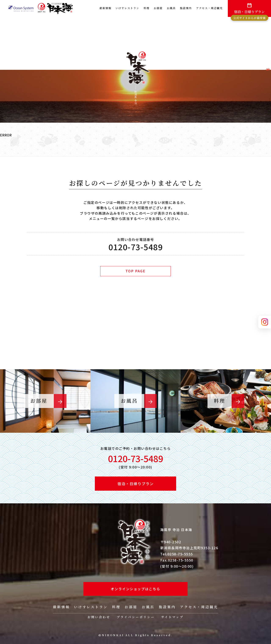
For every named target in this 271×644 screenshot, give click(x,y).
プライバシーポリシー (136, 617)
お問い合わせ (99, 617)
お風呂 (171, 8)
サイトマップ (172, 617)
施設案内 (186, 8)
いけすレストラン (127, 8)
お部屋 (158, 8)
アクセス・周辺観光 (209, 8)
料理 (147, 8)
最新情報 (105, 8)
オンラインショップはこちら (135, 589)
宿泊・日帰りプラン (250, 13)
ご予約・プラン (133, 328)
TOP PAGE (135, 271)
